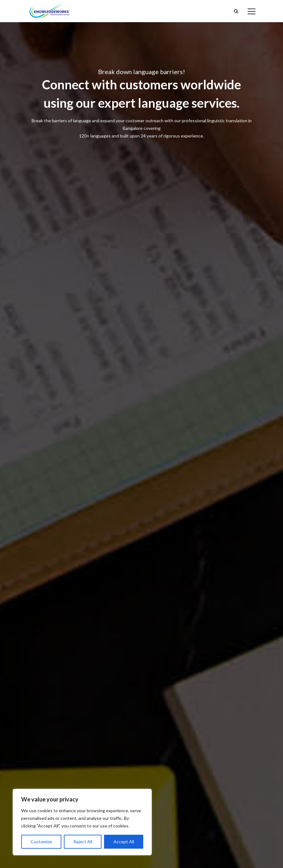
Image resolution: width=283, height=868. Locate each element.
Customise (41, 842)
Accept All (124, 842)
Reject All (83, 842)
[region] (82, 822)
